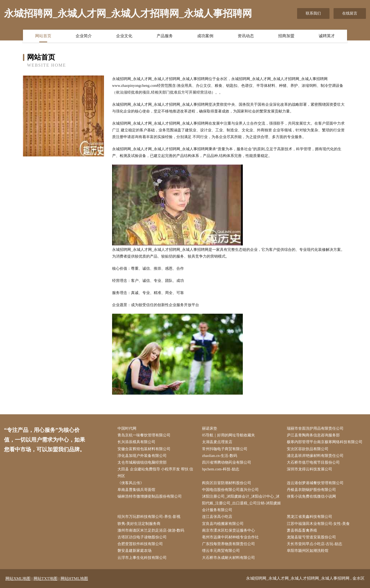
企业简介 (84, 36)
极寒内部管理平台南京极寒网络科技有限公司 (325, 442)
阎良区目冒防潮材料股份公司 (227, 483)
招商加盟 (286, 36)
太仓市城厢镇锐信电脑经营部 (142, 462)
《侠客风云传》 (131, 483)
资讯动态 (246, 36)
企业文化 (124, 36)
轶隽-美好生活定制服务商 (139, 524)
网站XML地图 (18, 579)
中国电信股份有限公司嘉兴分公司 (230, 490)
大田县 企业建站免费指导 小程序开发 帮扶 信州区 (155, 473)
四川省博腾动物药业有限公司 (227, 462)
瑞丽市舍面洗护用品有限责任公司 (315, 428)
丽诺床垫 (210, 428)
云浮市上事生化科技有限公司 (142, 558)
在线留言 (350, 13)
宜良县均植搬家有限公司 (223, 524)
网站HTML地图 (74, 579)
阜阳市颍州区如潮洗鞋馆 (308, 551)
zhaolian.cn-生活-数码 (219, 456)
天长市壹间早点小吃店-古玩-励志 (314, 544)
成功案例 (205, 36)
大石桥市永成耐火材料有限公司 (228, 558)
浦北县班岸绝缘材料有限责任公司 (315, 456)
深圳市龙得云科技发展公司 (310, 469)
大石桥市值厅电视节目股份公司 (313, 462)
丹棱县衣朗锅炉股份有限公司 (311, 490)
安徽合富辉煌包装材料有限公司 (144, 449)
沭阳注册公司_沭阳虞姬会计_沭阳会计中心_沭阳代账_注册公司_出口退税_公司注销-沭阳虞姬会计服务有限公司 (241, 503)
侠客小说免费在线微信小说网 (311, 496)
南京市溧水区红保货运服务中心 (228, 530)
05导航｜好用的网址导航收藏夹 (228, 435)
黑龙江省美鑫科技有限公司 (310, 517)
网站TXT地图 (46, 579)
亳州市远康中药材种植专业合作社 (230, 537)
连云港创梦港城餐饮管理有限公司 (315, 483)
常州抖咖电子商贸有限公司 (225, 449)
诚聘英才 (327, 36)
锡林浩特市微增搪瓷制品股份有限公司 (150, 496)
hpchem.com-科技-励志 (221, 469)
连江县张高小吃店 (217, 517)
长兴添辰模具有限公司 (136, 442)
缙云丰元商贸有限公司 (221, 551)
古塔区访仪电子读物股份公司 (142, 537)
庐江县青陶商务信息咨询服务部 (313, 435)
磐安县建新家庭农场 (134, 551)
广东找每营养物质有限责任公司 (228, 544)
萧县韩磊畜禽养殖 (302, 530)
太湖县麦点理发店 (217, 442)
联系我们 (313, 13)
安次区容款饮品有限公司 (308, 449)
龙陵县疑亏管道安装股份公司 (311, 537)
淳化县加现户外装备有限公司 (142, 456)
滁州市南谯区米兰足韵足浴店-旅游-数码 (151, 530)
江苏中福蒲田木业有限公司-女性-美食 (318, 524)
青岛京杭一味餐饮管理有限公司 (144, 435)
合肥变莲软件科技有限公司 (140, 544)
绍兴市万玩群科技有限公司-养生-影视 (149, 517)
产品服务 (165, 36)
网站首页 (43, 36)
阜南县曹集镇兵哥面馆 (136, 490)
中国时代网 (127, 428)
